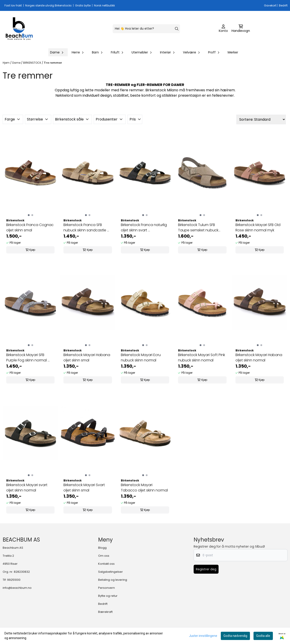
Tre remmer (53, 63)
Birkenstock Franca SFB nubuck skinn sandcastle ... (86, 227)
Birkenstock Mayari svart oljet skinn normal (27, 488)
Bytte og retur (108, 596)
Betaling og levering (113, 580)
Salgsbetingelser (111, 572)
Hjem (6, 63)
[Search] (177, 29)
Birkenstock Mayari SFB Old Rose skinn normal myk (258, 227)
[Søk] (146, 29)
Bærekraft (105, 612)
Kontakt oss (106, 564)
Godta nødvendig (235, 636)
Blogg (102, 548)
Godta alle (263, 636)
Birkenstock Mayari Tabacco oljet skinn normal (144, 488)
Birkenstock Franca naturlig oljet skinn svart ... (144, 227)
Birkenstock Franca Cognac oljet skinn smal (30, 227)
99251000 (14, 580)
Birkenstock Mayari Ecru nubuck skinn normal (141, 358)
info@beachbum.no (17, 588)
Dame (17, 63)
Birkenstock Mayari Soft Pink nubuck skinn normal (202, 358)
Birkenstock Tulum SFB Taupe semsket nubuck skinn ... (198, 228)
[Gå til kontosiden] (223, 29)
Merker (233, 52)
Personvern (106, 588)
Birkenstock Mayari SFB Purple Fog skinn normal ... (28, 358)
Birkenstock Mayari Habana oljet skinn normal (259, 358)
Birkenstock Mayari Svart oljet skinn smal (84, 488)
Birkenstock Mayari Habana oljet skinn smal (87, 358)
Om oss (104, 556)
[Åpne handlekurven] (241, 29)
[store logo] (19, 29)
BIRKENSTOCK (32, 63)
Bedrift (103, 604)
